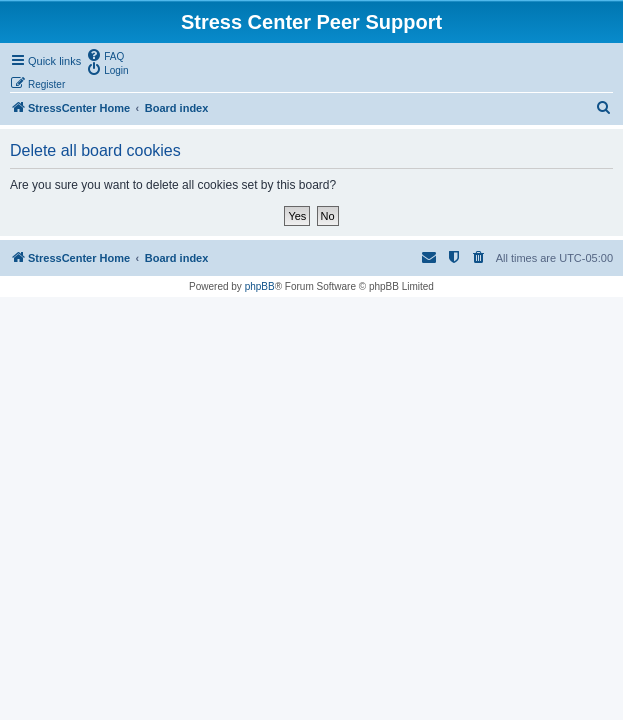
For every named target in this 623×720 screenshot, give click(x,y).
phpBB (260, 286)
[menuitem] (105, 55)
